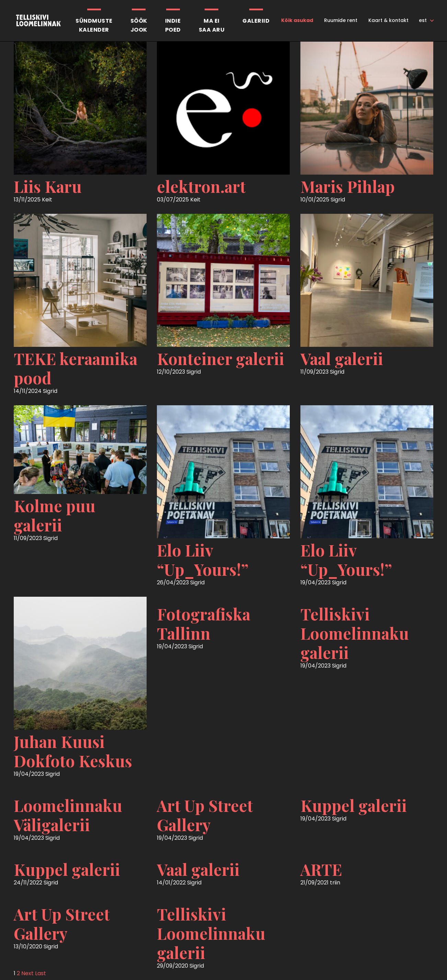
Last (41, 973)
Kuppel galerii (354, 805)
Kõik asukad (297, 20)
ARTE (321, 869)
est (423, 20)
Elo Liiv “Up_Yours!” (203, 560)
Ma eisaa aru (212, 25)
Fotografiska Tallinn (204, 624)
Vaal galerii (342, 359)
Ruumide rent (341, 20)
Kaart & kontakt (388, 20)
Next (27, 973)
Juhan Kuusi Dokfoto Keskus (73, 751)
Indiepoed (173, 25)
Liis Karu (48, 186)
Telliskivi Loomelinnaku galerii (355, 633)
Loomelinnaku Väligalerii (68, 815)
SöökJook (139, 25)
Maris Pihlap (348, 186)
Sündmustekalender (94, 25)
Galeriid (256, 21)
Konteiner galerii (221, 359)
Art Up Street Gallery (205, 815)
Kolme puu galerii (55, 515)
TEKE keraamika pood (76, 368)
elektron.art (201, 186)
